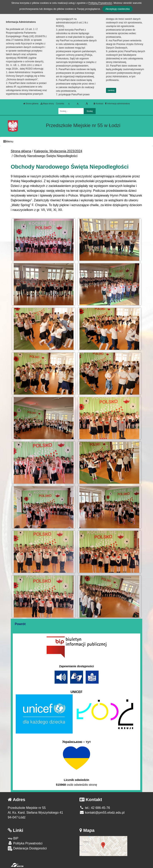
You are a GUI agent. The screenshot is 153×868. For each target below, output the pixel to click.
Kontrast (98, 104)
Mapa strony (47, 104)
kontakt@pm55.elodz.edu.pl (102, 813)
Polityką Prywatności (100, 3)
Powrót (20, 624)
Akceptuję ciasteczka (117, 9)
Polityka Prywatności (25, 843)
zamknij (111, 90)
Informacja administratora (117, 104)
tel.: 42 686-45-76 (95, 808)
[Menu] (76, 141)
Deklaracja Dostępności (27, 849)
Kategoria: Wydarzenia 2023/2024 (58, 151)
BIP (13, 838)
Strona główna (31, 104)
